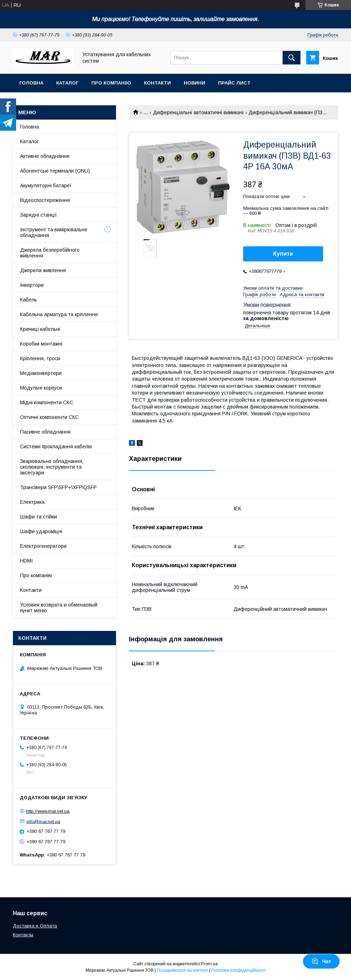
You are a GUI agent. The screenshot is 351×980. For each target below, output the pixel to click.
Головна (31, 83)
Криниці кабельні (40, 329)
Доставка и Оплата (35, 926)
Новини (194, 83)
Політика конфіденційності (239, 970)
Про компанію (111, 83)
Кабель (28, 300)
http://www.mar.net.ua (48, 811)
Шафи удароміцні (41, 531)
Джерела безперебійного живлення (50, 253)
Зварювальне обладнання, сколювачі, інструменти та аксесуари (52, 467)
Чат (321, 961)
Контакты (23, 935)
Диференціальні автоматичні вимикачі (198, 112)
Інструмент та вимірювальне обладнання (54, 232)
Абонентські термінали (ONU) (55, 171)
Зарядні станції (39, 215)
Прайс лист (234, 83)
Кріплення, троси (40, 358)
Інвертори (32, 285)
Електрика (32, 502)
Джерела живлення (43, 270)
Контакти (157, 83)
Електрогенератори (43, 546)
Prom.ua (209, 964)
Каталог (67, 83)
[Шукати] (292, 58)
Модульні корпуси (41, 388)
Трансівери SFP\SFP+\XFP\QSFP (58, 487)
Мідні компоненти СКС (47, 402)
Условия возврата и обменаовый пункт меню (59, 608)
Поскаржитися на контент (182, 970)
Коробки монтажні (41, 344)
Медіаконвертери (41, 373)
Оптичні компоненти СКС (49, 417)
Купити (283, 254)
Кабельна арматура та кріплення (59, 314)
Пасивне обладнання (45, 432)
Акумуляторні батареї (46, 185)
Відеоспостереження (45, 200)
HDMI (26, 561)
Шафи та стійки (39, 517)
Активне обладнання (45, 156)
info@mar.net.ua (43, 821)
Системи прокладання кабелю (56, 446)
